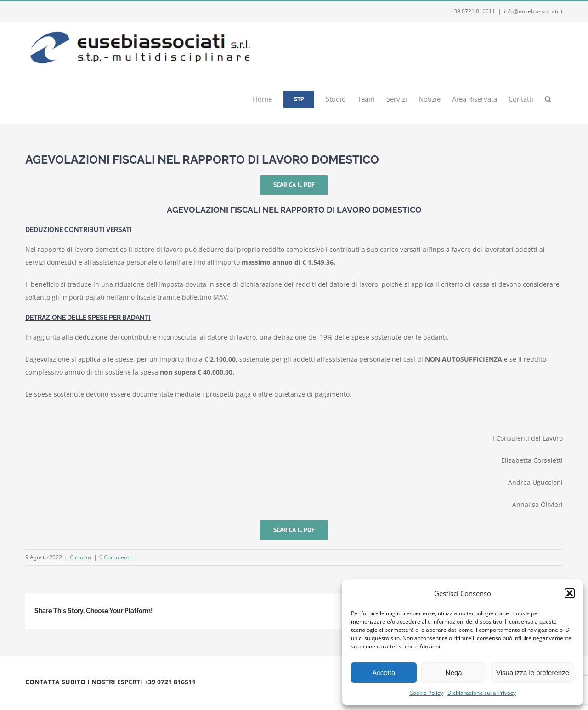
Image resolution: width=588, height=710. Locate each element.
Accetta (384, 673)
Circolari (81, 557)
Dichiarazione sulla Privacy (482, 693)
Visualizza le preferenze (533, 673)
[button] (570, 593)
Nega (454, 673)
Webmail (139, 693)
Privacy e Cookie (102, 693)
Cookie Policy (426, 693)
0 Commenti (115, 557)
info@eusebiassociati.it (533, 11)
